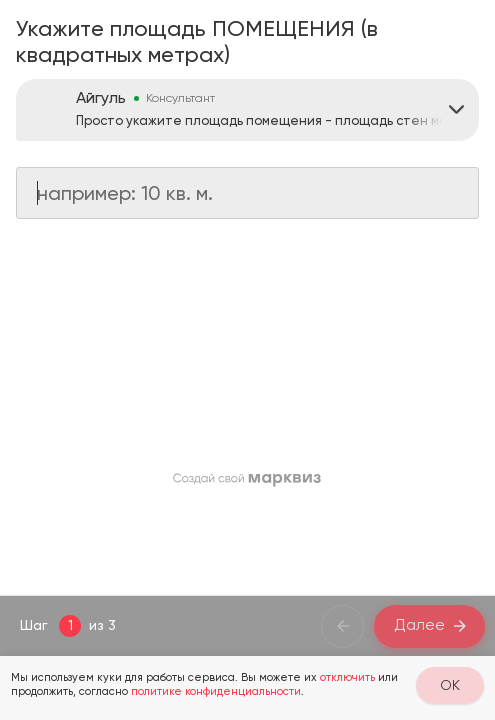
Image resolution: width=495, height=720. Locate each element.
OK (450, 685)
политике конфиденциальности (216, 691)
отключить (347, 677)
